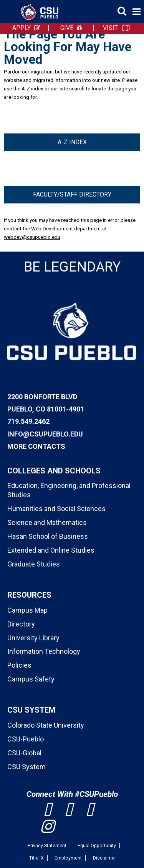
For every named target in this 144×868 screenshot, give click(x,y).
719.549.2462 (28, 421)
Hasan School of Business (48, 536)
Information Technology (44, 651)
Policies (19, 665)
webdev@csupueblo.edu (32, 237)
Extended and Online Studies (51, 550)
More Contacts (36, 446)
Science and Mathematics (47, 522)
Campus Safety (31, 679)
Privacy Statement (47, 846)
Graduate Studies (34, 564)
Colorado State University (46, 725)
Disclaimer (104, 858)
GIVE (67, 28)
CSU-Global (24, 753)
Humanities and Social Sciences (56, 509)
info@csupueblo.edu (45, 434)
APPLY (22, 28)
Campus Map (27, 610)
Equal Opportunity (97, 846)
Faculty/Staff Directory (72, 194)
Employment (68, 858)
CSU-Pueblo (26, 739)
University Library (33, 638)
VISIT (110, 28)
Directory (21, 624)
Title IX (36, 858)
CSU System (26, 767)
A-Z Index (72, 142)
